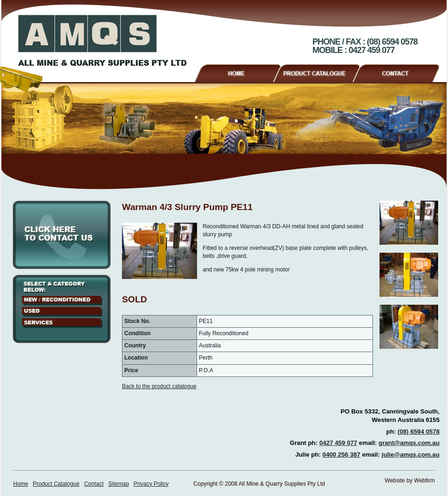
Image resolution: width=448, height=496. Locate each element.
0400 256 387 (341, 455)
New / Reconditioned (62, 301)
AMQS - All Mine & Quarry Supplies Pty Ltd (102, 40)
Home (237, 72)
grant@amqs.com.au (409, 443)
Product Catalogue (321, 72)
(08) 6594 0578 (419, 432)
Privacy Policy (151, 484)
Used (62, 312)
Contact (400, 72)
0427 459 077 (338, 443)
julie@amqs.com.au (410, 455)
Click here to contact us (62, 235)
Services (62, 323)
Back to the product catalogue (159, 386)
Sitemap (119, 484)
